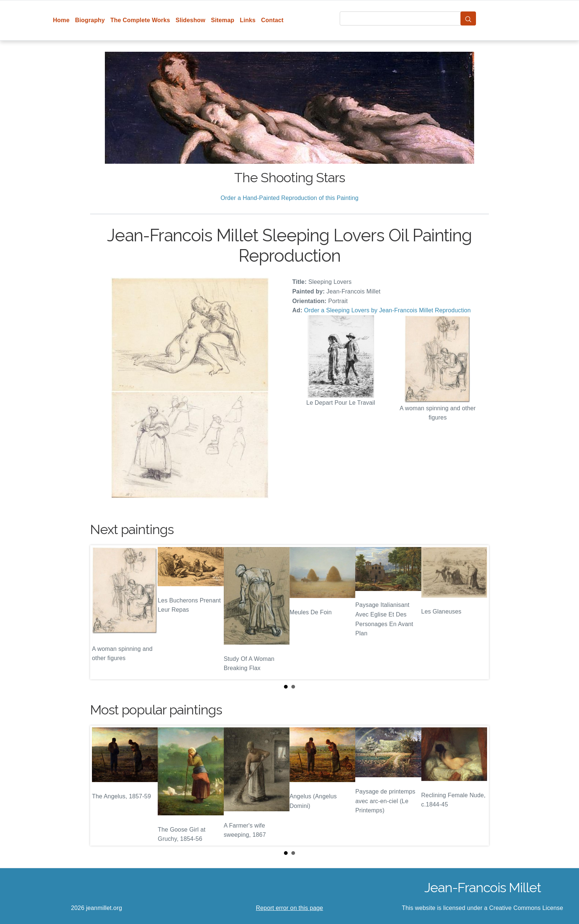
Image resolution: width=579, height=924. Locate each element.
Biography (90, 20)
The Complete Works (140, 20)
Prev (102, 612)
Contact (272, 20)
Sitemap (222, 20)
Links (248, 20)
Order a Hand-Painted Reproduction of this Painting (289, 198)
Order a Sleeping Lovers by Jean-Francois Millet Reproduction (387, 310)
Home (61, 20)
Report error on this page (289, 908)
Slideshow (191, 20)
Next (477, 612)
